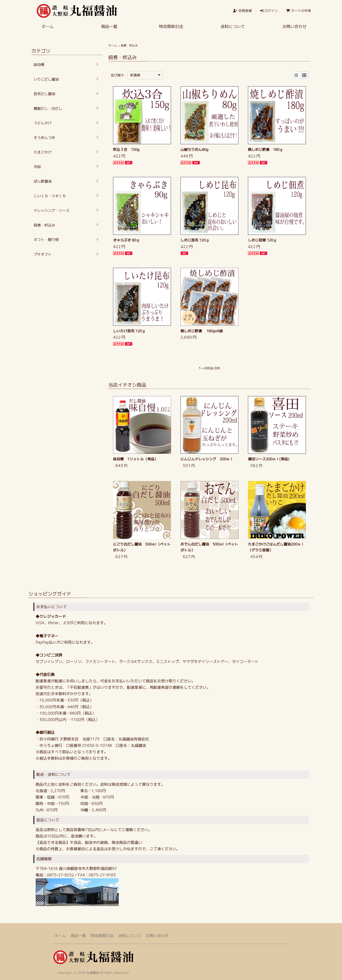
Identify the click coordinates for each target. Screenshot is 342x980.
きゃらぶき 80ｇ (126, 240)
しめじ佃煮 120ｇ (262, 240)
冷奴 (37, 167)
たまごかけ (43, 152)
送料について (233, 26)
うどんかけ (43, 123)
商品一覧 (109, 26)
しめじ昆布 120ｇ (195, 240)
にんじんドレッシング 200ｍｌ (207, 459)
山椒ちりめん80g (194, 150)
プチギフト (43, 254)
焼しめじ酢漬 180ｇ (265, 150)
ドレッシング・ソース (52, 210)
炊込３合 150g (126, 150)
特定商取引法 (171, 26)
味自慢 (39, 65)
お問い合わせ (294, 26)
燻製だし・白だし (48, 109)
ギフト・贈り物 (46, 240)
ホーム (48, 26)
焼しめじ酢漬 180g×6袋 (202, 331)
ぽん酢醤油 (43, 181)
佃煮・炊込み (44, 225)
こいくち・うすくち (50, 196)
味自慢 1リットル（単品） (135, 459)
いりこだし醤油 (46, 79)
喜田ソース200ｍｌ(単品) (269, 459)
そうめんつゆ (44, 138)
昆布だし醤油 (44, 94)
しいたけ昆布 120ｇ (129, 331)
